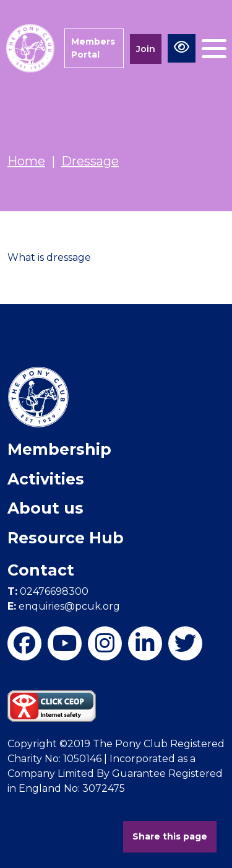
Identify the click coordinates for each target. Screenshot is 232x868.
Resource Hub (66, 538)
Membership (59, 449)
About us (45, 508)
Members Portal (93, 48)
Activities (46, 479)
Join (146, 49)
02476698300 (48, 591)
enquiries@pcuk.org (64, 606)
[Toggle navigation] (214, 49)
